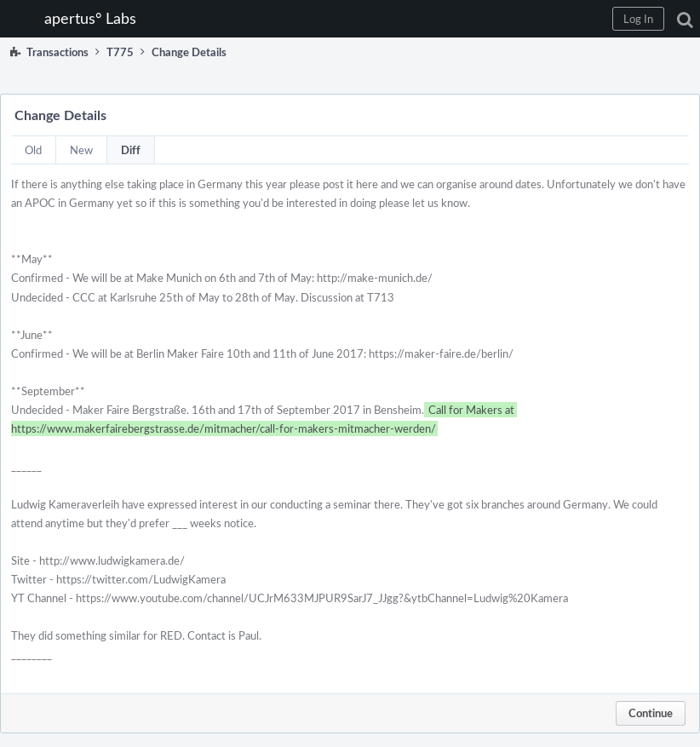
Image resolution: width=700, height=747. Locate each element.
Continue (651, 713)
